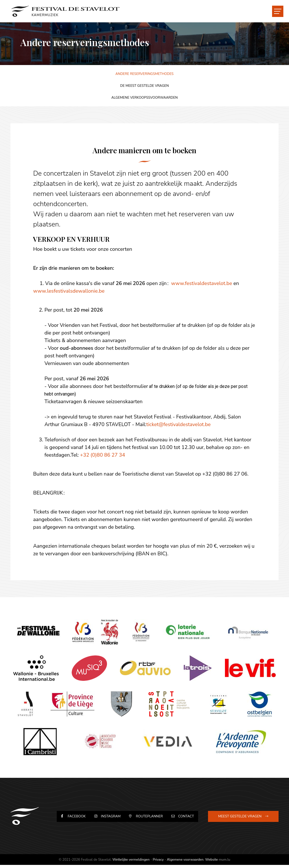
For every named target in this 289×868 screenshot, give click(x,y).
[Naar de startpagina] (68, 11)
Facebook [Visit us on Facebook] (81, 819)
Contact (185, 819)
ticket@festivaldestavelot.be (179, 424)
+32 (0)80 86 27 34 (103, 455)
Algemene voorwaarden (185, 863)
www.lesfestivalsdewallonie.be (70, 291)
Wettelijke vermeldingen (131, 863)
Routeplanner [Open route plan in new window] (150, 819)
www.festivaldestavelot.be (202, 283)
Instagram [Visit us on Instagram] (113, 819)
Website (212, 863)
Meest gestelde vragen (239, 819)
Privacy (158, 863)
